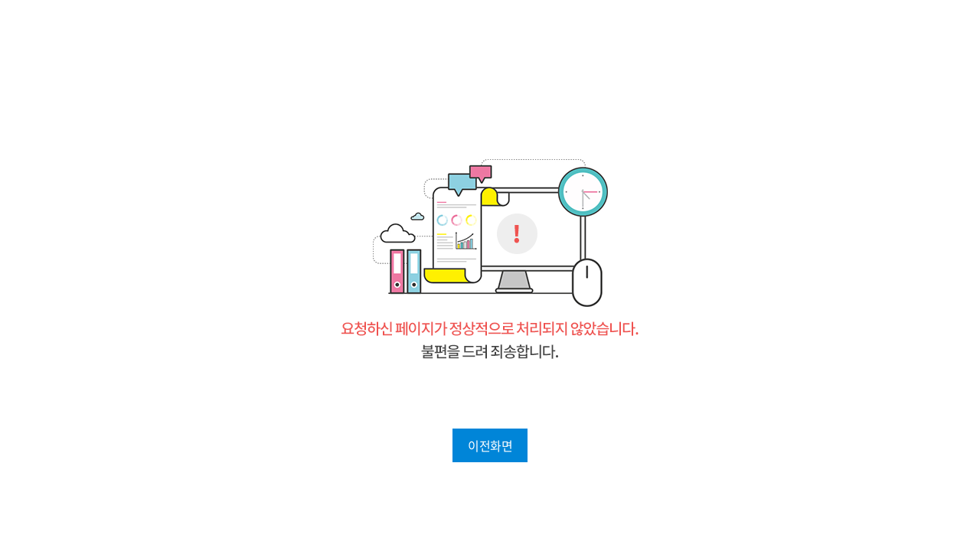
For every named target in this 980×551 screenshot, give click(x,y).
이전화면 (490, 445)
